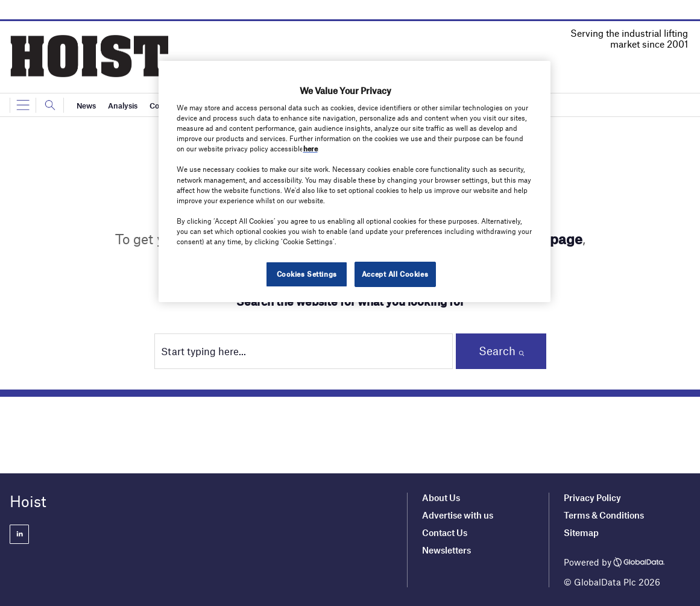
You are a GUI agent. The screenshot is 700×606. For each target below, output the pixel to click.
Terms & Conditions (604, 515)
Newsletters (447, 550)
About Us (441, 497)
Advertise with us (458, 515)
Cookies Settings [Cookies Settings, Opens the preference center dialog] (307, 274)
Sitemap (581, 532)
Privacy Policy (592, 497)
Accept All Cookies (395, 274)
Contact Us (445, 532)
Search (497, 351)
